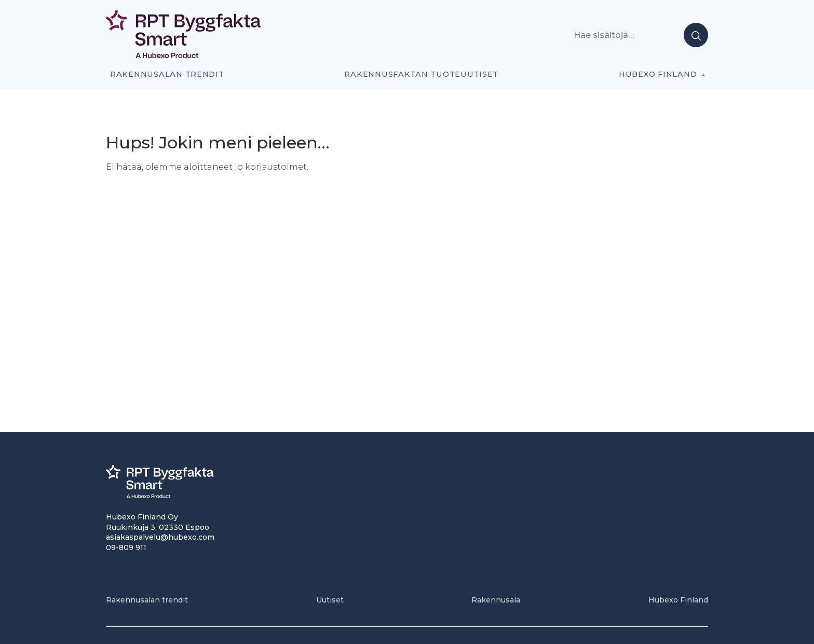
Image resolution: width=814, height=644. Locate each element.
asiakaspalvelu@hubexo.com (160, 537)
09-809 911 (126, 547)
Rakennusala (496, 600)
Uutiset (330, 600)
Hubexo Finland (658, 74)
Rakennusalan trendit (167, 74)
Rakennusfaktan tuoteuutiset (421, 74)
